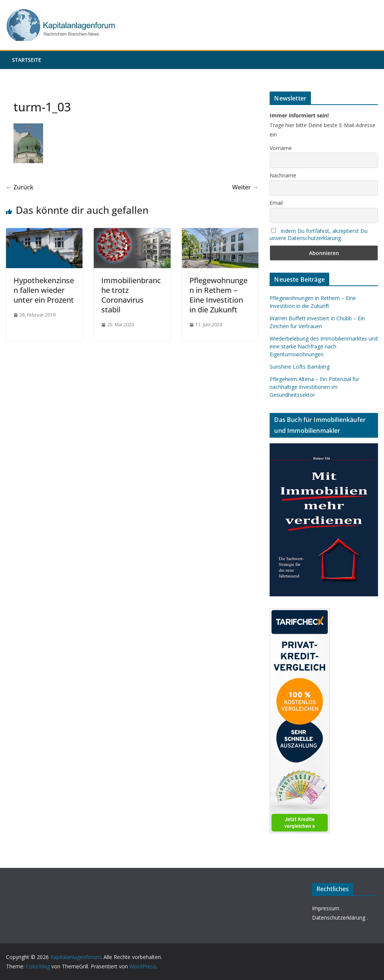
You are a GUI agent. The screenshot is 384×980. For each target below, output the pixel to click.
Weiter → (245, 187)
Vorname (281, 148)
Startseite (27, 60)
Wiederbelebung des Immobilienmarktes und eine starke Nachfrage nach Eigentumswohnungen (324, 346)
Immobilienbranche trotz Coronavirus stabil (131, 295)
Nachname (283, 175)
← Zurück (20, 187)
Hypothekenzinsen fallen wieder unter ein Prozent (44, 290)
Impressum (326, 908)
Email (276, 203)
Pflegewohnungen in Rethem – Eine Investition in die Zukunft (218, 295)
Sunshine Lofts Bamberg (300, 367)
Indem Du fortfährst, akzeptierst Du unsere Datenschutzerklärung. (319, 234)
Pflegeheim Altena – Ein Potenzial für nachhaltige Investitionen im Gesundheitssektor (314, 387)
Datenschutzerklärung (339, 918)
